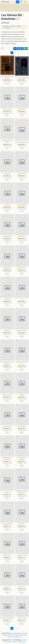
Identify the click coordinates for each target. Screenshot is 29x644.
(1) (26, 49)
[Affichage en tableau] (22, 49)
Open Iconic (11, 635)
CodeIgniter (14, 633)
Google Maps (15, 637)
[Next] (20, 53)
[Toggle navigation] (25, 2)
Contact (24, 640)
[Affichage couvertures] (15, 49)
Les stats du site (21, 642)
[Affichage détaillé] (18, 49)
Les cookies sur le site (10, 642)
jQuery (19, 633)
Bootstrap (24, 633)
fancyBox (5, 635)
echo (21, 637)
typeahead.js (19, 635)
